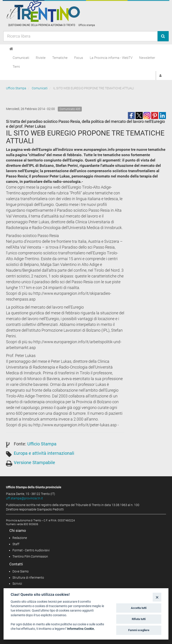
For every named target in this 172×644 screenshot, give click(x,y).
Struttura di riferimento (28, 578)
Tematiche (60, 58)
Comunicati (21, 58)
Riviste (41, 58)
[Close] (157, 597)
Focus (79, 58)
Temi (16, 67)
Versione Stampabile (34, 463)
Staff (16, 544)
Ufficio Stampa (16, 88)
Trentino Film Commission (30, 556)
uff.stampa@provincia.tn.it (24, 498)
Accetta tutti (139, 608)
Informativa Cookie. (81, 629)
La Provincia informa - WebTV (111, 58)
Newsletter (147, 58)
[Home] (11, 49)
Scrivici (17, 584)
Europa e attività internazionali (44, 453)
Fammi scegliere (139, 630)
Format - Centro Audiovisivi (31, 550)
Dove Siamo (21, 571)
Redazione (20, 538)
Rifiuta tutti (139, 619)
